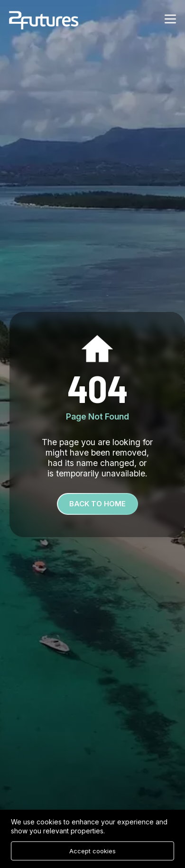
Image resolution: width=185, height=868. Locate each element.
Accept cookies (92, 851)
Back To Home (97, 504)
